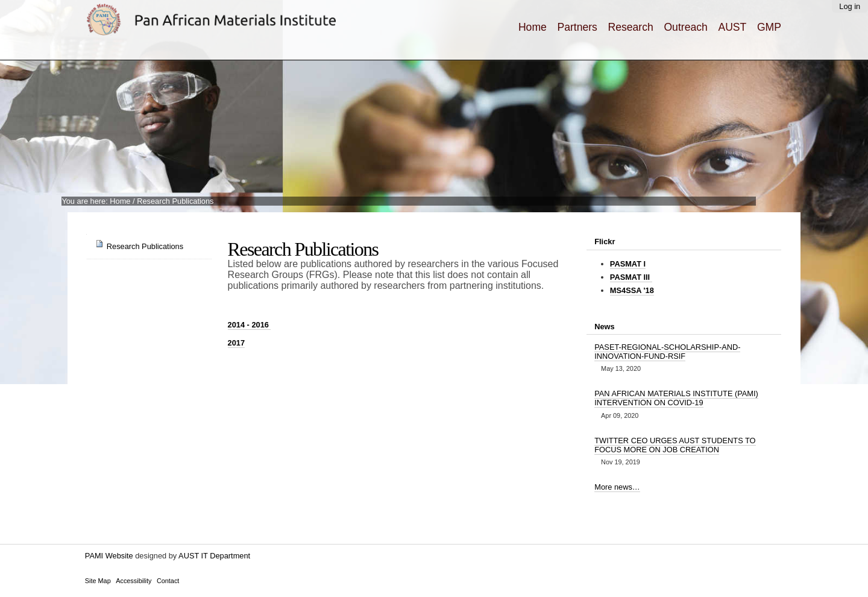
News (604, 327)
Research (631, 27)
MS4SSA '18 (632, 290)
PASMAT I (628, 264)
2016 (250, 325)
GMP (769, 27)
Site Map (98, 581)
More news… (617, 487)
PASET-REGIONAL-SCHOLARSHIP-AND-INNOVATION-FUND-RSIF (667, 352)
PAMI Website (109, 556)
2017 (236, 343)
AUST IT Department (214, 556)
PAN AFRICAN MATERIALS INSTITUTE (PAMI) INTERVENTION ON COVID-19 (676, 398)
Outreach (685, 27)
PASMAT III (631, 277)
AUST (732, 27)
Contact (168, 581)
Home (533, 27)
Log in (850, 6)
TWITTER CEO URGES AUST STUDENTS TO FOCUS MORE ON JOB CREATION (675, 445)
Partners (577, 27)
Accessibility (134, 581)
